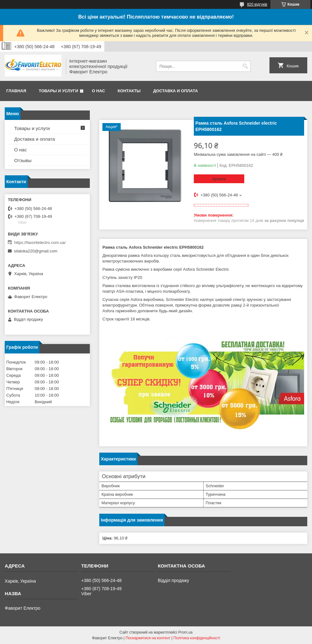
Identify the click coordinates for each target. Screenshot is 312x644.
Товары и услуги (58, 91)
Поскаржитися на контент (148, 638)
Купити (219, 179)
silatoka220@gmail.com (36, 251)
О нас (99, 91)
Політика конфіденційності (197, 638)
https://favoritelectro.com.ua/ (40, 243)
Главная (16, 91)
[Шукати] (245, 66)
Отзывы (23, 160)
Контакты (129, 91)
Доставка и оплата (176, 91)
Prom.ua (185, 632)
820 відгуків (257, 4)
